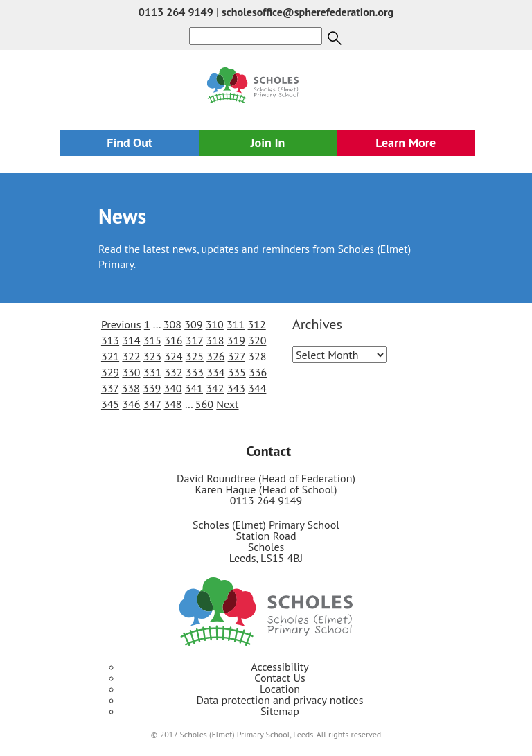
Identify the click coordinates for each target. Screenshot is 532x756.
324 (173, 356)
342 (215, 388)
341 (194, 388)
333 (195, 372)
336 (258, 372)
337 (110, 388)
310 (215, 324)
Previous (121, 324)
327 (237, 356)
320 (257, 340)
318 (215, 340)
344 (257, 388)
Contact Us (280, 678)
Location (280, 689)
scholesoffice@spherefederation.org (308, 12)
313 (110, 340)
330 (131, 372)
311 (236, 324)
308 (172, 324)
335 (237, 372)
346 (131, 404)
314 (131, 340)
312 (257, 324)
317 (194, 340)
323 (152, 356)
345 (110, 404)
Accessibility (280, 667)
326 (215, 356)
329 (110, 372)
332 (173, 372)
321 (110, 356)
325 (195, 356)
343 (236, 388)
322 (131, 356)
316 (173, 340)
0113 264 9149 (176, 12)
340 (172, 388)
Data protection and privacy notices (280, 700)
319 (236, 340)
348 (172, 404)
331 (152, 372)
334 (215, 372)
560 (204, 404)
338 (131, 388)
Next (227, 404)
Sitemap (280, 711)
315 (152, 340)
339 (152, 388)
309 (193, 324)
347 (152, 404)
